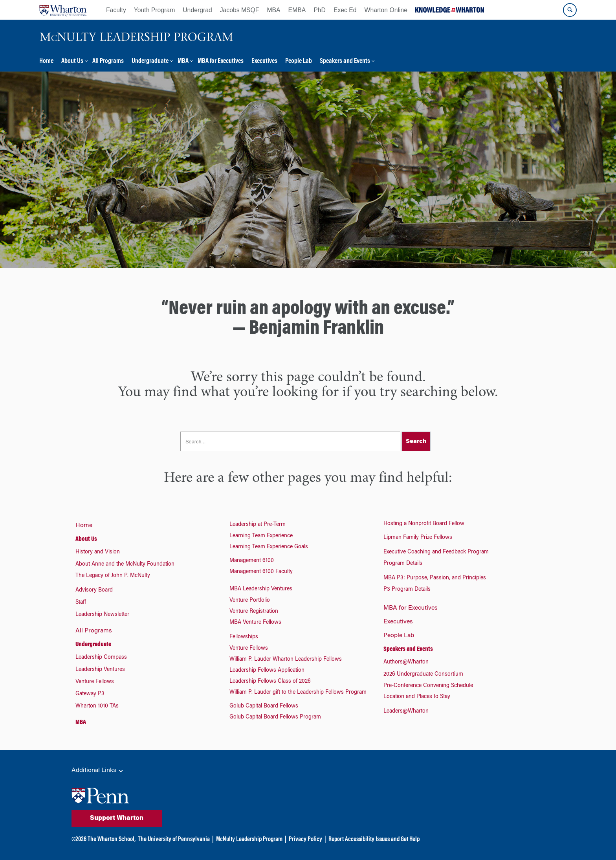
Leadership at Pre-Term (258, 525)
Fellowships (244, 637)
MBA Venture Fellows (255, 623)
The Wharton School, (112, 840)
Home (46, 62)
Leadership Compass (101, 658)
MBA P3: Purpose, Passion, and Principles (435, 578)
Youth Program (154, 10)
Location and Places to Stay (417, 697)
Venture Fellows (95, 682)
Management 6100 (252, 561)
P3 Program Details (407, 590)
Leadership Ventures (100, 670)
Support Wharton (117, 818)
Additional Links (98, 771)
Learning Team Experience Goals (269, 547)
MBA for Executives (221, 62)
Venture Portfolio (250, 601)
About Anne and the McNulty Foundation (125, 564)
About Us (72, 62)
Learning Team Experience (261, 536)
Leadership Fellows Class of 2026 (270, 682)
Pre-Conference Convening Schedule (428, 686)
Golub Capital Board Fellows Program (275, 717)
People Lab (299, 62)
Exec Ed (345, 10)
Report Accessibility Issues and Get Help (374, 840)
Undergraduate (150, 62)
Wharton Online (386, 10)
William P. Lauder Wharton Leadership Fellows (286, 660)
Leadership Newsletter (102, 615)
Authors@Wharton (406, 662)
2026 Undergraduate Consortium (423, 674)
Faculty (116, 10)
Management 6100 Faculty (261, 572)
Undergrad (197, 10)
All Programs (108, 62)
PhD (320, 10)
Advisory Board (94, 590)
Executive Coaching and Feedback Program (436, 552)
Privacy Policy (305, 840)
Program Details (403, 564)
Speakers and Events (345, 62)
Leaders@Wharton (406, 711)
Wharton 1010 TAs (97, 706)
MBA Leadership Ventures (261, 589)
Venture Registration (254, 612)
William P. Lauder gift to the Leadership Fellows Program (298, 693)
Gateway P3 (90, 694)
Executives (264, 62)
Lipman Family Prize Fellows (418, 538)
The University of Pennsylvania (174, 840)
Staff (81, 603)
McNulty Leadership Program (249, 840)
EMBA (297, 10)
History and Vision (98, 552)
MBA (273, 10)
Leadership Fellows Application (267, 671)
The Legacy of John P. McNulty (113, 576)
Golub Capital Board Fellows (264, 706)
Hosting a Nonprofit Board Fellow (424, 524)
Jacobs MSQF (240, 10)
